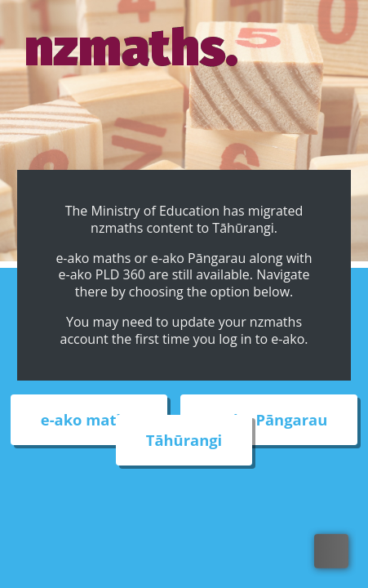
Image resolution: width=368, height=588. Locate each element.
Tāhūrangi (184, 441)
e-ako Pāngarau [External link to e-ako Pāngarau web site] (269, 420)
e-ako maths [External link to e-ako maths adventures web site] (89, 420)
